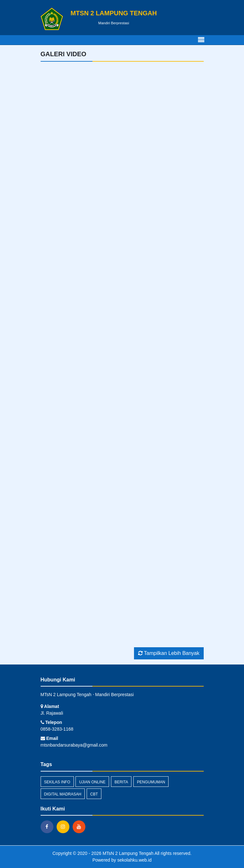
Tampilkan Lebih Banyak (169, 653)
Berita (121, 782)
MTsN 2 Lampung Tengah (127, 853)
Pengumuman (151, 782)
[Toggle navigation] (201, 40)
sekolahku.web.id (134, 860)
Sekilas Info (57, 782)
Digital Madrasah (63, 794)
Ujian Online (92, 782)
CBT (94, 794)
